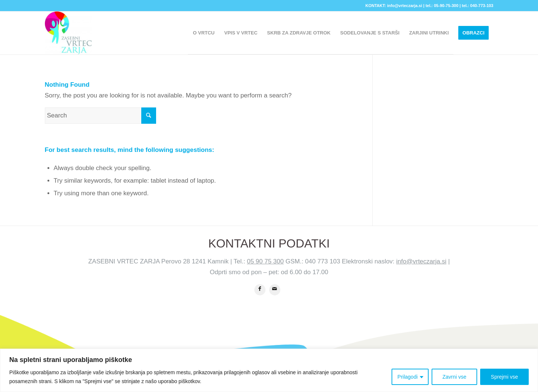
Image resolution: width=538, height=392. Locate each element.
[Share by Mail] (275, 290)
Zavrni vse (454, 377)
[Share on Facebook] (260, 290)
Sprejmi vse (504, 377)
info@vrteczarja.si (421, 261)
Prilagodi (407, 377)
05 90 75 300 (265, 261)
